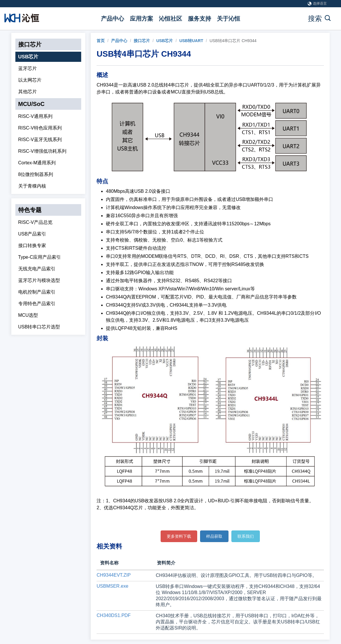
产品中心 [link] (119, 41)
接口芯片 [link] (142, 41)
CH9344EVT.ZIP (114, 575)
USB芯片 (28, 57)
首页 (101, 41)
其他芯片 (28, 92)
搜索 (319, 18)
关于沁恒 (228, 19)
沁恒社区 (170, 19)
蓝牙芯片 (28, 68)
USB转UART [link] (191, 41)
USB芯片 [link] (165, 41)
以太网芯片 (30, 80)
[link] (101, 41)
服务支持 (199, 19)
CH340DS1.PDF (114, 615)
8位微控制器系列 (36, 174)
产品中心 (113, 19)
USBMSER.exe (112, 586)
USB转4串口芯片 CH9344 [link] (233, 41)
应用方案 (142, 19)
